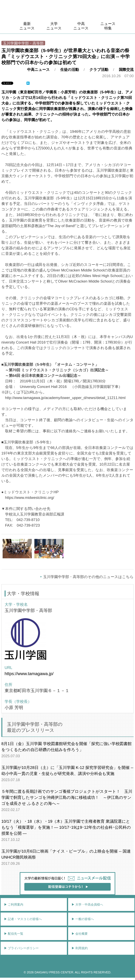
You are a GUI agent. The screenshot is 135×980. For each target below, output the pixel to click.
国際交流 (126, 70)
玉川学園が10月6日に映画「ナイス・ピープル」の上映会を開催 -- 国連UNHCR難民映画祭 (66, 854)
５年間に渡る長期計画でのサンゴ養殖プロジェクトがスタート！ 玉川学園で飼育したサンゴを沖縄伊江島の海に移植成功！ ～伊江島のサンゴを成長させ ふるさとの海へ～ (67, 797)
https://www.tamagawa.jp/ (29, 674)
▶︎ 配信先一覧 (14, 934)
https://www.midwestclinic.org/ (30, 498)
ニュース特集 (108, 26)
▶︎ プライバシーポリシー (21, 948)
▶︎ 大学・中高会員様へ (87, 905)
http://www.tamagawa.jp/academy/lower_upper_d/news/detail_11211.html (65, 398)
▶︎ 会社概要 (80, 934)
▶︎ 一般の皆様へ (83, 919)
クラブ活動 (99, 70)
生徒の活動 (70, 70)
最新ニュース (27, 26)
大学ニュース (54, 26)
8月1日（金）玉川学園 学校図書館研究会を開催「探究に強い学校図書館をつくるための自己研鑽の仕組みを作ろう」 (66, 747)
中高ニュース (81, 26)
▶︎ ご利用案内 (14, 905)
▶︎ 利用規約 (80, 948)
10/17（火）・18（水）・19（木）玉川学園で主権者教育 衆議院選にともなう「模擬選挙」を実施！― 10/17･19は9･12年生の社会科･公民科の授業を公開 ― (66, 827)
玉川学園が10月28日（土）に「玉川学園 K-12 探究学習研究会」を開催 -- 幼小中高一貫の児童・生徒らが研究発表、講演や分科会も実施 (67, 771)
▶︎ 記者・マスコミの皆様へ (23, 919)
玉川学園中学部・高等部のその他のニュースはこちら (88, 577)
